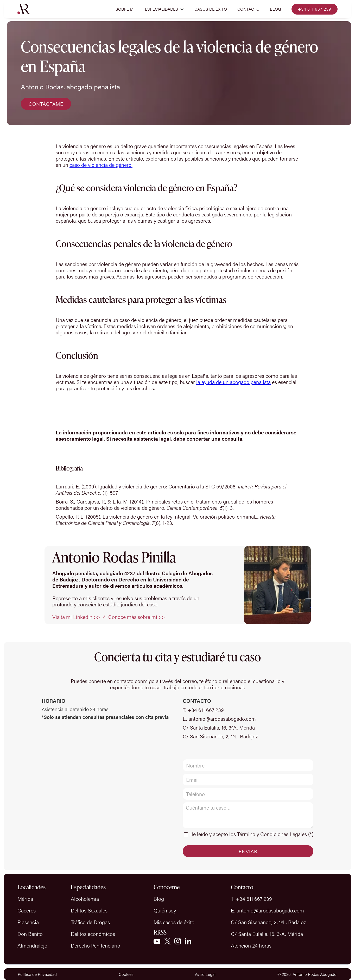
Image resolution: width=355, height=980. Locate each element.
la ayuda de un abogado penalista (233, 382)
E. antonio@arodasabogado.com (219, 719)
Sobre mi (125, 9)
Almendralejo (32, 945)
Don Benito (30, 934)
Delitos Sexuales (89, 910)
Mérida (25, 899)
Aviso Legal (205, 974)
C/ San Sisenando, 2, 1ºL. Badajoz (220, 736)
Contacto (248, 9)
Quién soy (165, 910)
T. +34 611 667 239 (203, 710)
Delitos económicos (93, 934)
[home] (24, 9)
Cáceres (27, 910)
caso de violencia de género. (101, 165)
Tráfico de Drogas (90, 922)
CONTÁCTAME (46, 104)
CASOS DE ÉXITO (211, 9)
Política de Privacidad (37, 974)
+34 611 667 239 (315, 9)
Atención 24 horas (251, 945)
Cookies (126, 974)
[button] (164, 9)
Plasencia (28, 922)
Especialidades (88, 887)
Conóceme (167, 887)
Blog (275, 9)
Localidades (31, 887)
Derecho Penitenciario (96, 945)
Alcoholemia (85, 899)
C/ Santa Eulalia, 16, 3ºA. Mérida (219, 727)
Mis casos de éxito (174, 922)
